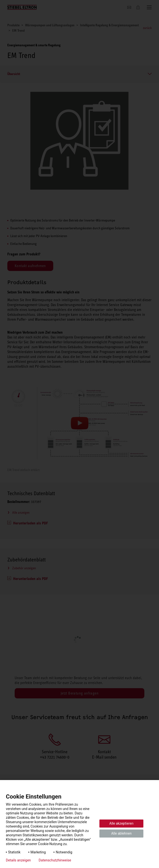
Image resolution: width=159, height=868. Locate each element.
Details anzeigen (18, 860)
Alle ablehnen (121, 833)
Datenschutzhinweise (55, 860)
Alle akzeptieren (122, 823)
